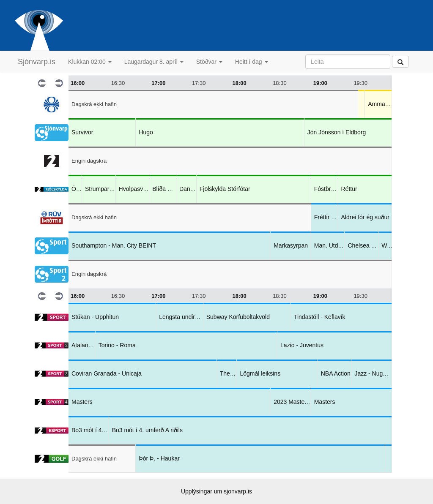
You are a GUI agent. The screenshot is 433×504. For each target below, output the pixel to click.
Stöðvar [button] (209, 62)
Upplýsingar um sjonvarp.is (216, 491)
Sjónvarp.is (37, 62)
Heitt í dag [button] (252, 62)
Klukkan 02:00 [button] (90, 62)
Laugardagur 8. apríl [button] (154, 62)
